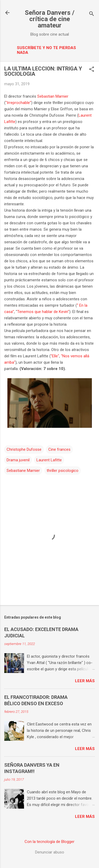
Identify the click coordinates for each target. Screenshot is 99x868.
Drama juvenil (18, 460)
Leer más (85, 681)
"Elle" (55, 356)
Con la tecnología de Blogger (49, 842)
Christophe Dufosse (24, 449)
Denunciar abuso (50, 852)
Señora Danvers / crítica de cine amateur (50, 19)
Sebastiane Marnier (23, 471)
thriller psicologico (63, 471)
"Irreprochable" (18, 103)
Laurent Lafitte (49, 460)
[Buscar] (92, 14)
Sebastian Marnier (53, 96)
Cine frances (59, 449)
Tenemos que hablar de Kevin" (43, 312)
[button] (92, 70)
